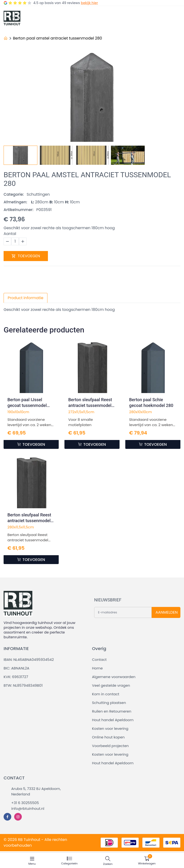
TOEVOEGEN (26, 256)
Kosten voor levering (110, 728)
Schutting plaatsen (109, 703)
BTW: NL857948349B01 (23, 685)
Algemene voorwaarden (114, 677)
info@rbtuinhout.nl (28, 808)
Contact (99, 660)
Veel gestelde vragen (111, 685)
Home (97, 668)
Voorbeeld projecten (110, 746)
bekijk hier (89, 3)
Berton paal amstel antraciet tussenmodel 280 (57, 38)
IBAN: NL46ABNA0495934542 (29, 660)
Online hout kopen (108, 737)
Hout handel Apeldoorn (113, 720)
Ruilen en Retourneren (112, 711)
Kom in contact (106, 694)
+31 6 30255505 (25, 803)
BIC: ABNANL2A (16, 668)
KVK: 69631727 (16, 677)
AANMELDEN (167, 612)
